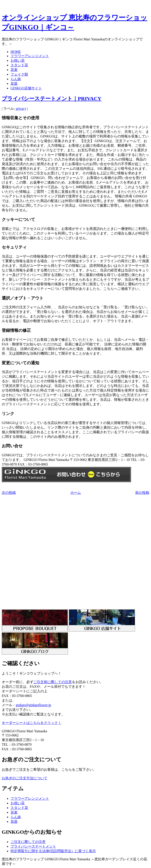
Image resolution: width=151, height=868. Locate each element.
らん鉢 (16, 79)
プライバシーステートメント (33, 846)
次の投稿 (9, 493)
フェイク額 (19, 74)
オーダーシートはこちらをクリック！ (32, 723)
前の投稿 (142, 493)
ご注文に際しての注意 (28, 842)
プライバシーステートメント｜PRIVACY (52, 99)
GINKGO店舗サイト (26, 88)
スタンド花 (19, 65)
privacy (21, 109)
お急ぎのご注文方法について (25, 778)
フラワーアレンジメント (30, 56)
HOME (16, 52)
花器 (14, 84)
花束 (14, 70)
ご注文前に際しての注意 (53, 682)
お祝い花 (18, 60)
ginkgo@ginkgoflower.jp (33, 705)
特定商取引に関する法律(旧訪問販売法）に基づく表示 (53, 851)
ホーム (76, 493)
